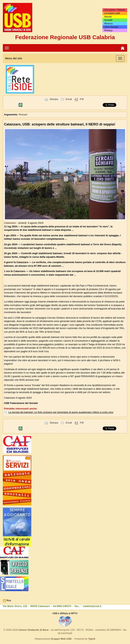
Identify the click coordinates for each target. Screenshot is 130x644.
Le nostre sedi (112, 13)
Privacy (108, 30)
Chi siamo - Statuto (115, 10)
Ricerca (108, 24)
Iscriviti (108, 20)
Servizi (108, 17)
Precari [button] (23, 115)
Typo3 (92, 639)
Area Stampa (111, 27)
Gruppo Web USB (61, 639)
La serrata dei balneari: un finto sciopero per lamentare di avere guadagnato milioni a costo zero (61, 412)
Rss (9, 600)
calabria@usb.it (92, 606)
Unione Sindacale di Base (33, 630)
